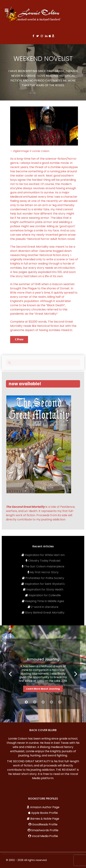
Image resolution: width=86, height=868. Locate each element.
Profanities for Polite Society (45, 578)
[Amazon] (53, 36)
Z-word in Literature (45, 607)
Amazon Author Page (45, 807)
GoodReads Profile (45, 824)
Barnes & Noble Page (45, 819)
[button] (76, 674)
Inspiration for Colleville (45, 595)
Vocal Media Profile (45, 836)
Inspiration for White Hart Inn (45, 555)
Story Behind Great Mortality (45, 613)
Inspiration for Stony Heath (45, 589)
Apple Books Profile (44, 813)
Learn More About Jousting (43, 689)
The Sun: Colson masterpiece (44, 566)
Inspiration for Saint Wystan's (45, 584)
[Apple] (50, 36)
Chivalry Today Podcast (44, 561)
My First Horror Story (44, 572)
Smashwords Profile (45, 830)
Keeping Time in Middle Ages (45, 601)
